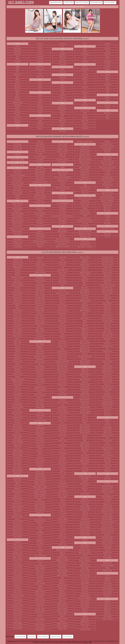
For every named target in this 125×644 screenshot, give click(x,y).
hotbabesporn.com (12, 641)
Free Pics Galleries (82, 3)
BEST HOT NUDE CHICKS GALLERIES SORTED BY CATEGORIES (62, 39)
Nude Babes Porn (96, 3)
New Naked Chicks (56, 3)
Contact (86, 642)
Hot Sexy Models (110, 3)
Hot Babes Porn (21, 2)
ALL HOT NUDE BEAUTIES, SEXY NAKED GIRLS (62, 252)
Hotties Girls (69, 3)
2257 (90, 642)
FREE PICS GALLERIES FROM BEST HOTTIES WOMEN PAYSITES (62, 136)
